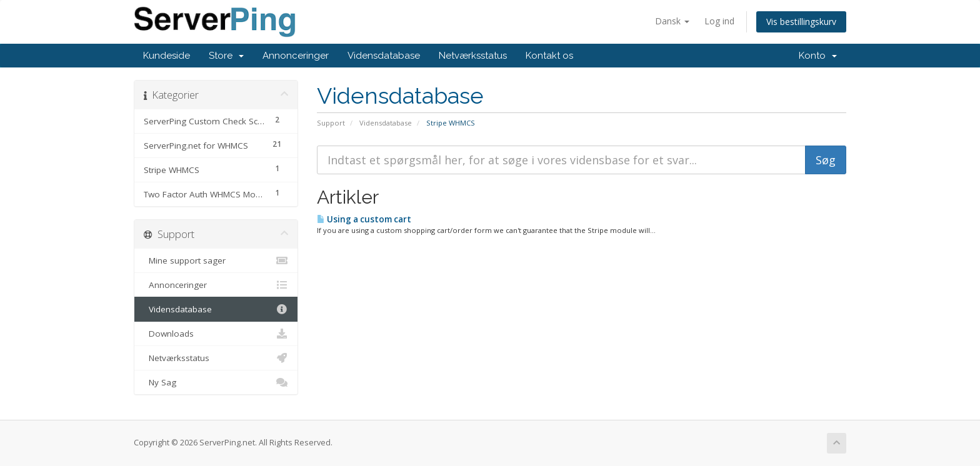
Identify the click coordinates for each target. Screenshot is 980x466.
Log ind (719, 21)
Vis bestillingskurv (801, 22)
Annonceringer (296, 56)
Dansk (672, 21)
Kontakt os (549, 56)
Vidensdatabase (384, 56)
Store (226, 56)
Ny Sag (216, 382)
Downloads (216, 334)
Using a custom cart (364, 219)
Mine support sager (216, 260)
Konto (818, 56)
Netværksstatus (473, 56)
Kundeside (167, 56)
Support (331, 123)
